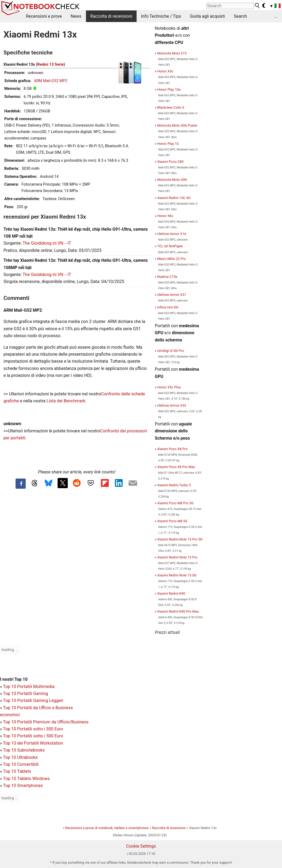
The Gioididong (37, 243)
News (76, 16)
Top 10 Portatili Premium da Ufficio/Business (46, 722)
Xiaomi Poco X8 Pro (172, 449)
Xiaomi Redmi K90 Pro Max (178, 611)
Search (240, 16)
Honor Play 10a (169, 89)
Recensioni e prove (44, 16)
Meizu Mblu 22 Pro (172, 259)
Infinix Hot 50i (168, 307)
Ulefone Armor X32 (172, 405)
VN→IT (64, 243)
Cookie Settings (141, 846)
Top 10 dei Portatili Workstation (33, 743)
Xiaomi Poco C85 (170, 162)
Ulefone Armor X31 (172, 295)
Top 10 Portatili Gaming (25, 694)
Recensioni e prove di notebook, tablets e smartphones (107, 828)
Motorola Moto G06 (172, 180)
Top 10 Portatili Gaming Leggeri (33, 700)
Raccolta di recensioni (111, 16)
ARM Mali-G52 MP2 (51, 81)
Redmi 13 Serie (50, 65)
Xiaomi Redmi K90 (171, 593)
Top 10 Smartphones (23, 786)
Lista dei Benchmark (66, 401)
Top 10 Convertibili (21, 764)
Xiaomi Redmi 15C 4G (174, 198)
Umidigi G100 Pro (170, 351)
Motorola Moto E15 (172, 53)
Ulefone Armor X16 (172, 234)
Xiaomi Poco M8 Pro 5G (175, 503)
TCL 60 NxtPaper (170, 246)
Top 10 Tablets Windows (26, 779)
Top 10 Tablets (17, 771)
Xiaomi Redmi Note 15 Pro (177, 557)
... (276, 16)
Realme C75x (167, 277)
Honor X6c (165, 216)
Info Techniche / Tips (161, 16)
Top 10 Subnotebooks (24, 750)
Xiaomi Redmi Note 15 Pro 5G (180, 539)
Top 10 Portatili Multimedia (29, 687)
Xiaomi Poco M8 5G (172, 521)
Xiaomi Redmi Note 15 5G (177, 575)
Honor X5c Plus (169, 387)
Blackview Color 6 (171, 107)
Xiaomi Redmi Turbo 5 (174, 485)
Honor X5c (165, 71)
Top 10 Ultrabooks (20, 757)
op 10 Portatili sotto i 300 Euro (34, 729)
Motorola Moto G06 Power (177, 125)
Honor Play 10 (168, 144)
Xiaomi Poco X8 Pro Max (176, 467)
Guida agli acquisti (207, 16)
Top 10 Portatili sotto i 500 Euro (33, 736)
